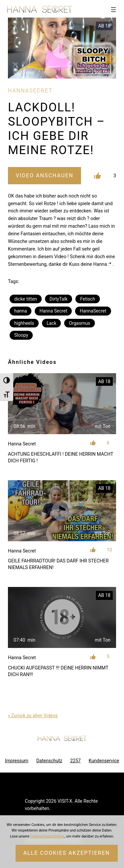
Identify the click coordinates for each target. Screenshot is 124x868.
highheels (24, 323)
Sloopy (21, 335)
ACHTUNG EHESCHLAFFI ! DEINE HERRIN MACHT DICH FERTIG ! (61, 457)
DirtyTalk (59, 299)
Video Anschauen (44, 175)
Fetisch (87, 299)
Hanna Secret (53, 311)
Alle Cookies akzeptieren (66, 853)
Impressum (17, 761)
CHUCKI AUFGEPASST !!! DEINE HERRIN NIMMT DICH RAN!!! (58, 671)
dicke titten (26, 299)
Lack (52, 323)
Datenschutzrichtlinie (47, 836)
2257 (75, 761)
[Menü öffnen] (113, 10)
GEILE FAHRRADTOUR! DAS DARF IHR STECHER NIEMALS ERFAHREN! (58, 564)
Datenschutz (49, 761)
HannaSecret (93, 311)
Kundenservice (104, 761)
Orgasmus (79, 323)
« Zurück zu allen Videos (33, 716)
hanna (21, 311)
